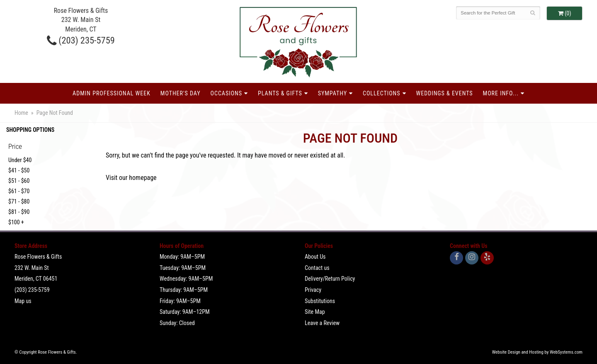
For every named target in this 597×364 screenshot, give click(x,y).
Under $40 (20, 160)
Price (15, 146)
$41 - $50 (19, 170)
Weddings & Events (445, 93)
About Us (315, 257)
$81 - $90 (19, 212)
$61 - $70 (19, 191)
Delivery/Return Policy (330, 279)
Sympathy (332, 93)
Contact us (317, 268)
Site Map (315, 312)
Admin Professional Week (112, 93)
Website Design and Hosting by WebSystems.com (537, 352)
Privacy (313, 290)
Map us (23, 301)
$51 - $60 (19, 181)
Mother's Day (181, 93)
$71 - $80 (19, 201)
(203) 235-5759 (81, 40)
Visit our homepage (131, 178)
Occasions (226, 93)
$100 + (16, 222)
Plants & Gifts (280, 93)
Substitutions (320, 301)
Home (21, 113)
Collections (382, 93)
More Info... (501, 93)
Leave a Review (322, 323)
